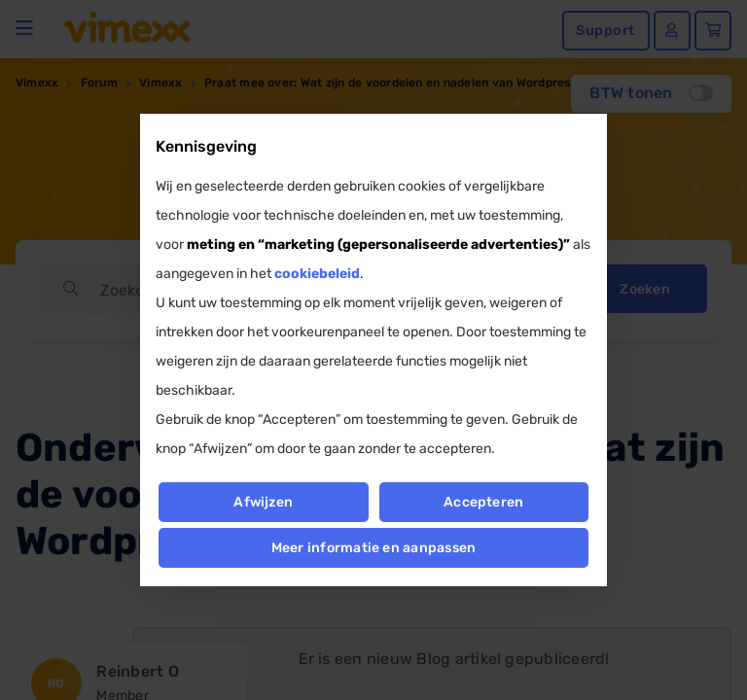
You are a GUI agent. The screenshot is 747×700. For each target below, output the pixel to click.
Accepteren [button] (483, 502)
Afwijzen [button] (263, 502)
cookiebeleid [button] (317, 274)
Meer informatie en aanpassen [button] (374, 548)
